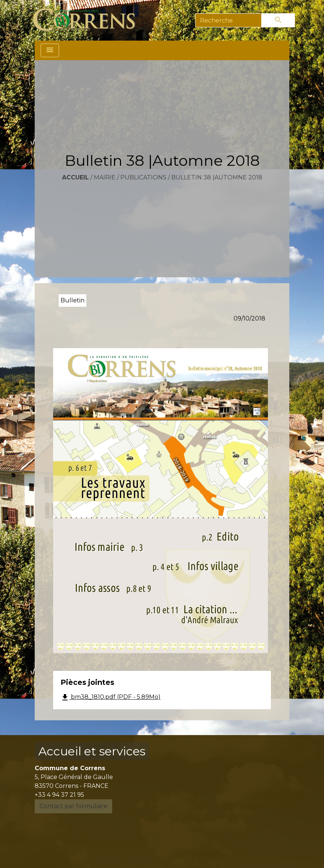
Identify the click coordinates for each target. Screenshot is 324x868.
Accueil (75, 177)
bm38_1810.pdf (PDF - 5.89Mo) (111, 697)
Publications (143, 177)
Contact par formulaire (73, 806)
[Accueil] (88, 20)
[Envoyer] (278, 20)
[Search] (228, 20)
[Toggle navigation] (50, 50)
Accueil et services (92, 751)
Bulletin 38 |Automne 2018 (217, 177)
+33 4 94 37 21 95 (59, 795)
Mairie (105, 177)
